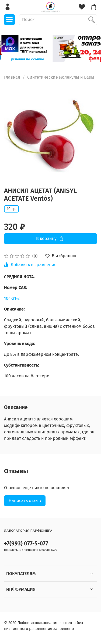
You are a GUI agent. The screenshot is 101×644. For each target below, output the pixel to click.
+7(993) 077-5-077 (26, 544)
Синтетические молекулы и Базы (61, 77)
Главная (12, 77)
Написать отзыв (25, 501)
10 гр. (11, 209)
